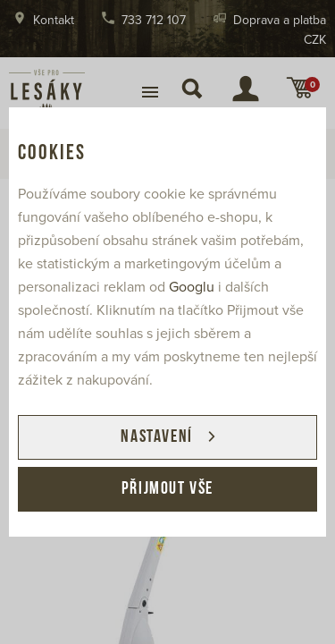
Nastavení (156, 437)
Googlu (192, 287)
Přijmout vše (167, 489)
